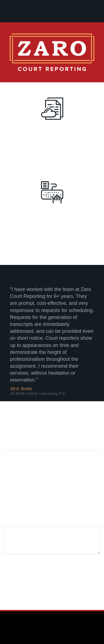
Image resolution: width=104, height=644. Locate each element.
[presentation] (46, 566)
